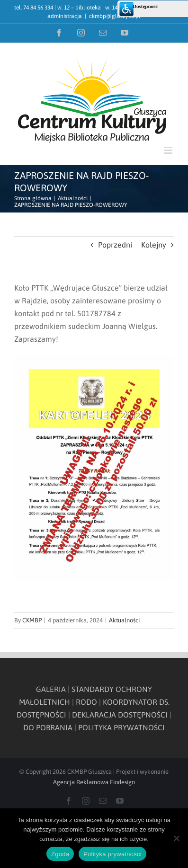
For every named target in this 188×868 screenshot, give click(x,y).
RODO (86, 702)
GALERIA (51, 689)
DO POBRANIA (48, 727)
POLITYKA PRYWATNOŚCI (121, 727)
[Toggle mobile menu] (169, 150)
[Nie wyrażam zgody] (176, 838)
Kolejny (154, 245)
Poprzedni (115, 245)
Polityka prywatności (112, 854)
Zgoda (60, 854)
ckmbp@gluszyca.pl (115, 16)
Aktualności (124, 620)
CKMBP (32, 620)
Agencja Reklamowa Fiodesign (94, 782)
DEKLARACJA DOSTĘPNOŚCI (120, 715)
